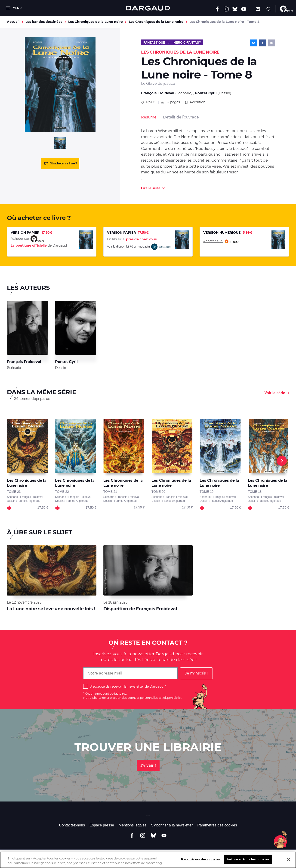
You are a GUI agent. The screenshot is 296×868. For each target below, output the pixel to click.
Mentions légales (133, 825)
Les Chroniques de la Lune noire (96, 22)
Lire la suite (151, 188)
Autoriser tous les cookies (248, 863)
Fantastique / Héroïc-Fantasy (172, 42)
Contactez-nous (72, 825)
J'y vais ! (148, 765)
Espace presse (102, 825)
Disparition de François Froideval (140, 609)
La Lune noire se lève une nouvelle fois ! (51, 609)
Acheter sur (221, 241)
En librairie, (132, 239)
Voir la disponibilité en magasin (139, 247)
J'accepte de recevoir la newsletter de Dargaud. (127, 687)
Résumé (149, 117)
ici (180, 698)
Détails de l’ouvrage (181, 117)
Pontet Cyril (206, 93)
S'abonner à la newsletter (172, 825)
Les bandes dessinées (44, 22)
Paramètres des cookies (217, 825)
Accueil (13, 22)
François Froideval (158, 93)
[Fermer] (289, 863)
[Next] (282, 461)
